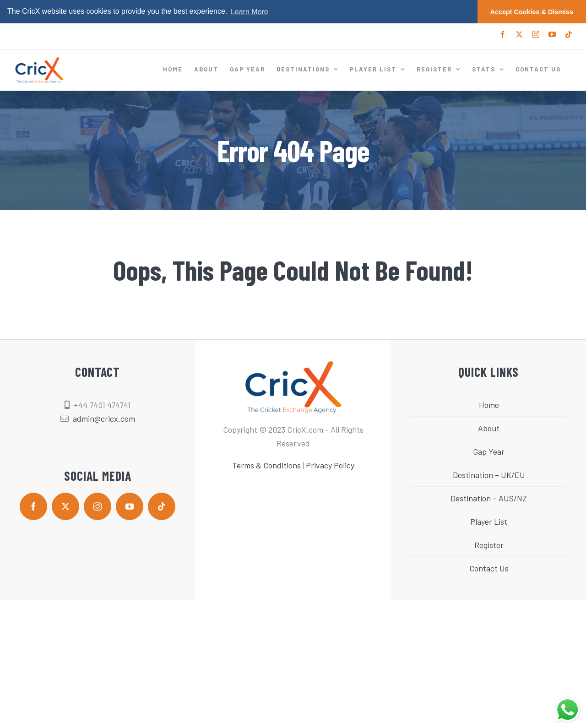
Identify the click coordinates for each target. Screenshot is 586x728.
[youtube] (130, 506)
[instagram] (98, 506)
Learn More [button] (250, 12)
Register (489, 545)
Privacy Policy (330, 465)
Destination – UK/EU (489, 475)
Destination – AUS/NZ (489, 498)
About (489, 428)
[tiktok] (162, 506)
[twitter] (65, 506)
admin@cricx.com (104, 418)
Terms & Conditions (266, 465)
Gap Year (489, 451)
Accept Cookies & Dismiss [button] (532, 12)
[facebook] (33, 506)
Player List (489, 522)
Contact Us (489, 568)
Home (489, 405)
